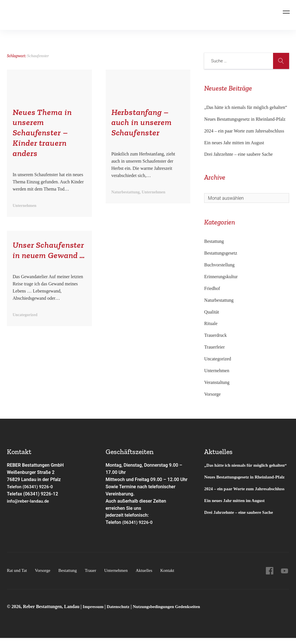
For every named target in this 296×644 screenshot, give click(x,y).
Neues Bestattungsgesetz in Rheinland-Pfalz (245, 119)
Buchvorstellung (219, 265)
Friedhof (212, 288)
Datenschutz (120, 613)
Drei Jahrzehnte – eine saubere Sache (238, 154)
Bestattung (214, 241)
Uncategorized (217, 359)
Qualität (212, 312)
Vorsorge (212, 394)
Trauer (94, 576)
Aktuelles (150, 576)
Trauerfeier (214, 347)
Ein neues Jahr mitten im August (234, 143)
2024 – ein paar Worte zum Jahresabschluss (244, 131)
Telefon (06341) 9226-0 (31, 487)
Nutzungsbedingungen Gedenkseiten (172, 613)
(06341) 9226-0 (138, 522)
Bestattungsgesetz (221, 253)
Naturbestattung (219, 300)
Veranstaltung (217, 382)
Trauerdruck (215, 335)
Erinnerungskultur (221, 277)
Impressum (94, 613)
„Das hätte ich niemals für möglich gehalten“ (246, 107)
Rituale (211, 323)
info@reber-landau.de (29, 501)
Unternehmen (217, 371)
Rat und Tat (18, 576)
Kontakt (175, 576)
